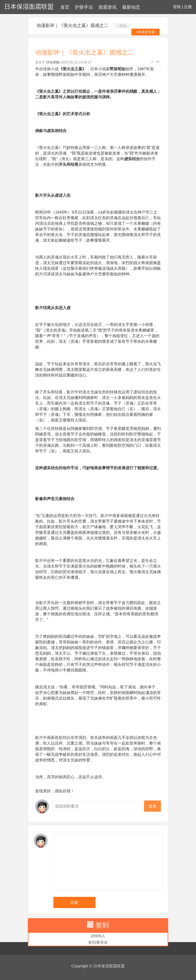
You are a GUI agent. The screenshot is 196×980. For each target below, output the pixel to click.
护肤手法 (84, 7)
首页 (65, 7)
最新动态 (131, 7)
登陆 (177, 7)
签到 (102, 925)
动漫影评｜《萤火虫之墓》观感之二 (72, 25)
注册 (188, 7)
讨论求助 (53, 62)
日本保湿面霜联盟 (29, 7)
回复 (74, 902)
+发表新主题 (146, 32)
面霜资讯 (108, 7)
